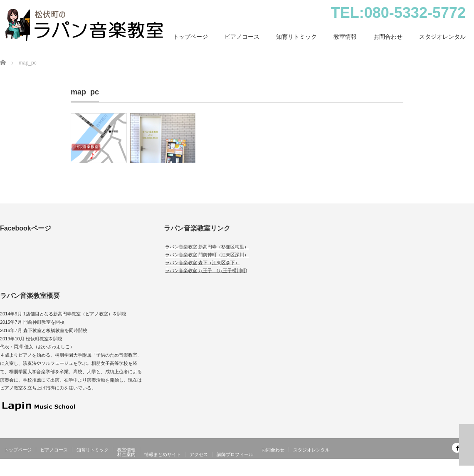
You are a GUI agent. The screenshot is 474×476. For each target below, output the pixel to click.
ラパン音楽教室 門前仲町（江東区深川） (207, 255)
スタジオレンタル (442, 37)
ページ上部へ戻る (467, 445)
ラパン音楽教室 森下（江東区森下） (202, 263)
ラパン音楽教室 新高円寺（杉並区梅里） (207, 247)
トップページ (190, 37)
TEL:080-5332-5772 (398, 13)
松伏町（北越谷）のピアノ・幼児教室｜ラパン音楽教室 (412, 471)
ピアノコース (242, 37)
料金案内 (126, 454)
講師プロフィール (235, 454)
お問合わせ (388, 37)
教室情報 (345, 37)
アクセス (199, 454)
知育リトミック (296, 37)
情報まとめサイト (163, 454)
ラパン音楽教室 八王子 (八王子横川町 (205, 270)
